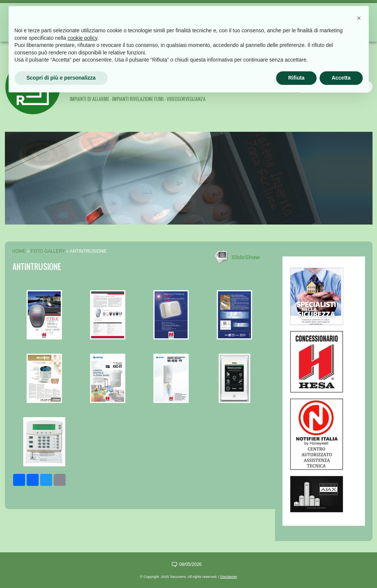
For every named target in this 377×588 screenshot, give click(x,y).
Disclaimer (229, 577)
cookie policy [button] (82, 38)
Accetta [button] (341, 78)
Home (19, 251)
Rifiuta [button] (296, 78)
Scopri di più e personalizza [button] (61, 78)
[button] (359, 18)
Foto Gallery (48, 251)
